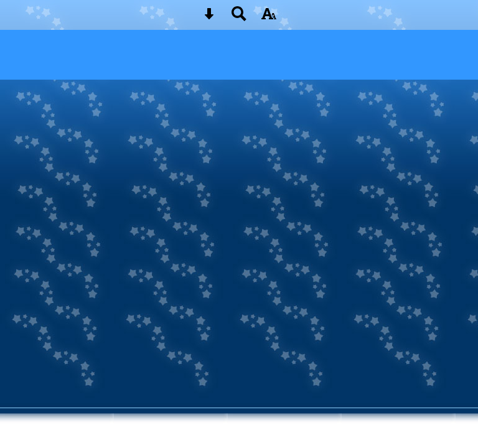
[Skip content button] (209, 18)
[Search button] (239, 18)
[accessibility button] (269, 18)
